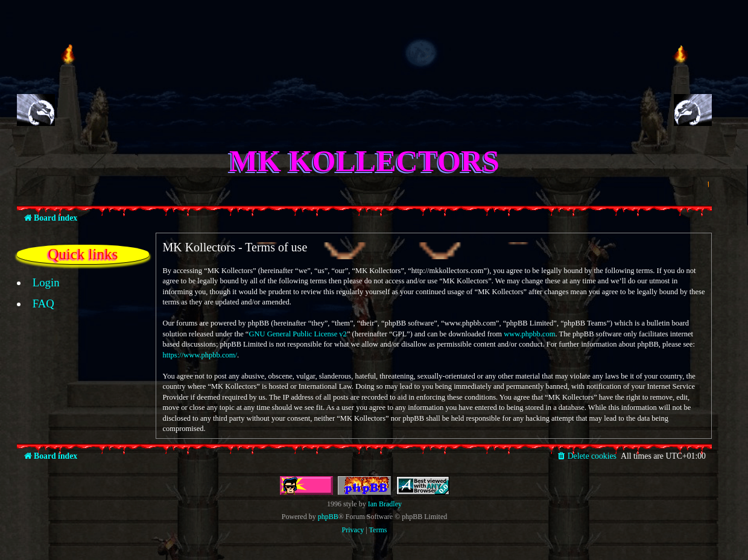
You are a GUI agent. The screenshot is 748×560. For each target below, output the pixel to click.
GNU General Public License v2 (297, 334)
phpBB (328, 517)
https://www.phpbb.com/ (200, 355)
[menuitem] (40, 283)
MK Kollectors (364, 161)
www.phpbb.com (529, 334)
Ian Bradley (385, 504)
